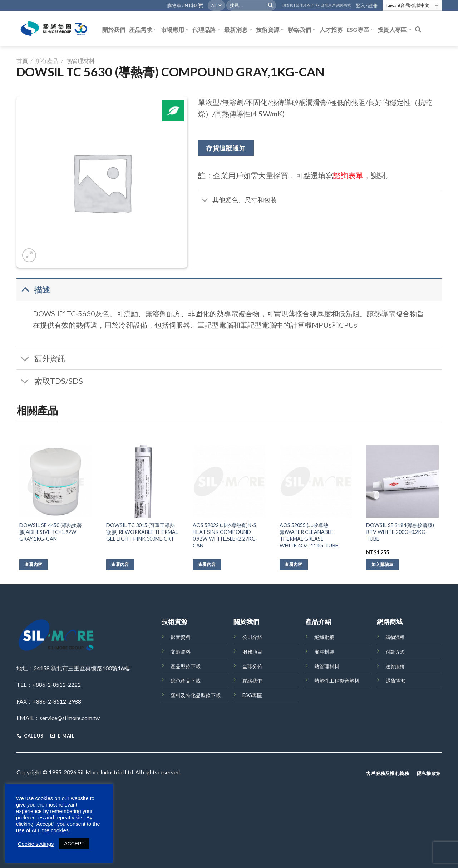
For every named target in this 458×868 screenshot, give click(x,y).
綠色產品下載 (186, 681)
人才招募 (331, 29)
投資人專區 (395, 30)
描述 (33, 289)
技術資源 (270, 30)
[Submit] (270, 5)
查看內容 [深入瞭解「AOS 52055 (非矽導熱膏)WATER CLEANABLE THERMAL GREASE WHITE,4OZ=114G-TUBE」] (293, 564)
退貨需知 (396, 681)
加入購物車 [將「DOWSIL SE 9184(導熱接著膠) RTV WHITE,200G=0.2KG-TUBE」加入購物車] (383, 564)
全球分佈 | (304, 5)
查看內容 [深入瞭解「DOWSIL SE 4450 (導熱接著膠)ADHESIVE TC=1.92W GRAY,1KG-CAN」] (33, 564)
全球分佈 (252, 666)
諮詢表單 (348, 175)
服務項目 (252, 652)
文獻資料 (181, 652)
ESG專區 (360, 30)
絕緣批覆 (324, 637)
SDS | (316, 5)
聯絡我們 (302, 30)
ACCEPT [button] (74, 844)
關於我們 (114, 29)
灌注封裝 (324, 652)
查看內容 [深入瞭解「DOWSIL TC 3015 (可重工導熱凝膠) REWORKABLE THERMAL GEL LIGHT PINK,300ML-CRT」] (120, 564)
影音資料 (181, 637)
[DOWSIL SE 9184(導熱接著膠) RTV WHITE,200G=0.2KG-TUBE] (402, 482)
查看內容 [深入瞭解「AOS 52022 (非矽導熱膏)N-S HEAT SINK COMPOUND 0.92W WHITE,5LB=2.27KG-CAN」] (207, 564)
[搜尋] (418, 29)
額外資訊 (41, 359)
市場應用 (175, 30)
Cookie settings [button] (36, 844)
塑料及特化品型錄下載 (196, 695)
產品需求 (143, 30)
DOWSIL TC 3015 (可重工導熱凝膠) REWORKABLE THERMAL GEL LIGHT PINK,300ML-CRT (142, 532)
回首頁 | (289, 5)
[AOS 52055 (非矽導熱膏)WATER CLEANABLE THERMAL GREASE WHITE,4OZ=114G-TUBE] (316, 482)
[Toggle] (205, 201)
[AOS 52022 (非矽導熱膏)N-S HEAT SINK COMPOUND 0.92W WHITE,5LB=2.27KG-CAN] (229, 482)
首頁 (22, 61)
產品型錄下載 (186, 666)
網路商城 (344, 5)
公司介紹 (252, 637)
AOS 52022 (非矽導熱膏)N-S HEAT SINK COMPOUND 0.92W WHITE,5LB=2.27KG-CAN (225, 535)
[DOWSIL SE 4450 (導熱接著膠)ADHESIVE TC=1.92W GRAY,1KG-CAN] (56, 482)
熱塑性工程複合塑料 (337, 681)
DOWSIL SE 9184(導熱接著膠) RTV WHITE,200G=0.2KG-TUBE (400, 532)
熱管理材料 (80, 61)
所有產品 (47, 61)
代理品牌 (206, 30)
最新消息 (238, 30)
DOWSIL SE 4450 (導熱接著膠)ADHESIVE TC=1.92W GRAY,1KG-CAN (51, 532)
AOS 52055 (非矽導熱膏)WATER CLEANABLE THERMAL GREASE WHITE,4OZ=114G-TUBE (309, 535)
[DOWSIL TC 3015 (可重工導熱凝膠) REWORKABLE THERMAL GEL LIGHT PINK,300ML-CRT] (142, 482)
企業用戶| (329, 5)
